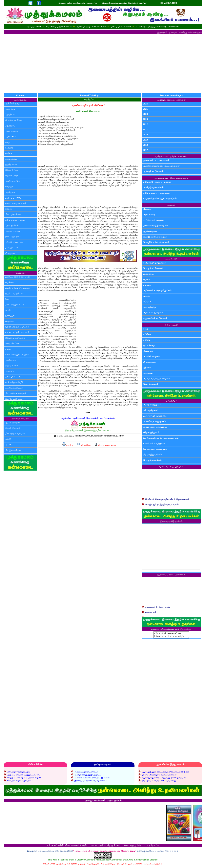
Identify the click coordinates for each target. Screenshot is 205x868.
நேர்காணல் (11, 137)
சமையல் (9, 187)
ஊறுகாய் (9, 321)
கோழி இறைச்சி (13, 428)
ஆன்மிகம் (10, 109)
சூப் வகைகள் (12, 366)
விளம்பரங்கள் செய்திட (76, 846)
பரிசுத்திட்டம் (11, 248)
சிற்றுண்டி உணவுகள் (15, 338)
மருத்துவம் (10, 192)
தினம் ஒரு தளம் (13, 236)
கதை (7, 142)
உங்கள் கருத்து (129, 846)
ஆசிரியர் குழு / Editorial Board (91, 27)
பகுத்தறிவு (10, 125)
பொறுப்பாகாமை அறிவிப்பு (101, 865)
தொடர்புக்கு (144, 846)
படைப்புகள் (96, 846)
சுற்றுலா (9, 209)
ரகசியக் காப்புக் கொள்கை (130, 865)
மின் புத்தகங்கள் (13, 214)
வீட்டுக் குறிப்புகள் (14, 399)
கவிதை (9, 153)
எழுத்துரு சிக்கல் (112, 846)
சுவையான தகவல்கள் (16, 203)
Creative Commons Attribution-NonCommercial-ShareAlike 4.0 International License (117, 861)
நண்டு (8, 439)
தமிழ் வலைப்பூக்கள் (15, 220)
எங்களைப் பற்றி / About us (59, 27)
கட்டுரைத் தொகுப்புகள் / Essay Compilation (157, 27)
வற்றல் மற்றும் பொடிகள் (17, 327)
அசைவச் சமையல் (20, 418)
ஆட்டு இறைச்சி (13, 422)
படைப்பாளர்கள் (13, 231)
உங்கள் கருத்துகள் (153, 865)
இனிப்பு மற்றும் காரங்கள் (17, 277)
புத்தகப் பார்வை (13, 198)
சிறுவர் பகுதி (11, 175)
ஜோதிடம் (10, 114)
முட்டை (9, 445)
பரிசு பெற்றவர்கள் (14, 242)
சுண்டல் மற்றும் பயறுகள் (17, 354)
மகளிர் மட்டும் (12, 181)
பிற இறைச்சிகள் (13, 450)
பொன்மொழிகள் (13, 120)
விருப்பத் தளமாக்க (105, 445)
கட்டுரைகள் (171, 259)
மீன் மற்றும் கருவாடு (15, 434)
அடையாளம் (11, 131)
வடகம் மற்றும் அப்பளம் (17, 332)
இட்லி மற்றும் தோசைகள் (17, 288)
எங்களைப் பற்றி (55, 846)
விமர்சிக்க (84, 445)
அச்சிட (68, 445)
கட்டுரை (9, 148)
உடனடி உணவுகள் (14, 388)
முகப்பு (155, 846)
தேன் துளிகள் (12, 225)
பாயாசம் (9, 371)
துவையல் (10, 316)
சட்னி (8, 310)
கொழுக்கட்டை (12, 343)
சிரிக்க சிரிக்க (11, 170)
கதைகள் (171, 205)
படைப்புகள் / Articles (121, 27)
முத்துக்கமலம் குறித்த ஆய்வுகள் (171, 156)
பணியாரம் (10, 360)
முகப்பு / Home (34, 27)
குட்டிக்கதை (11, 159)
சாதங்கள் (10, 282)
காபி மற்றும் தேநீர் (14, 382)
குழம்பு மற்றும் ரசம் (15, 293)
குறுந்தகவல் (11, 164)
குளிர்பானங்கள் (13, 377)
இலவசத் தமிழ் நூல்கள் (171, 521)
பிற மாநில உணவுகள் (16, 393)
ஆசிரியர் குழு (12, 103)
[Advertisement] (103, 63)
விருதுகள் (10, 253)
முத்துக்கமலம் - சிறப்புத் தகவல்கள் (171, 178)
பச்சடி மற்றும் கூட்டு (15, 304)
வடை (8, 349)
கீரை (7, 299)
